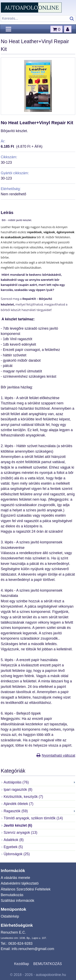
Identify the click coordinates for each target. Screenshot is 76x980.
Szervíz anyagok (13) (20, 833)
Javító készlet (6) (18, 825)
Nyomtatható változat (58, 756)
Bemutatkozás (12, 895)
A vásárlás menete (16, 878)
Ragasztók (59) (16, 811)
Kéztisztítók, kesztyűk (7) (23, 797)
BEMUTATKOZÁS (48, 964)
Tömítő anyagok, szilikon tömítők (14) (33, 818)
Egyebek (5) (13, 847)
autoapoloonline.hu (51, 975)
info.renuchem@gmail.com (33, 949)
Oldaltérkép (10, 916)
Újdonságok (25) (17, 854)
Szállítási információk (18, 901)
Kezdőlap (22, 964)
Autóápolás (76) (16, 782)
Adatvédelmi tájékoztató (20, 883)
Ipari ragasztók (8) (18, 790)
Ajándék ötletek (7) (19, 804)
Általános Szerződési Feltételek (26, 889)
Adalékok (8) (14, 840)
